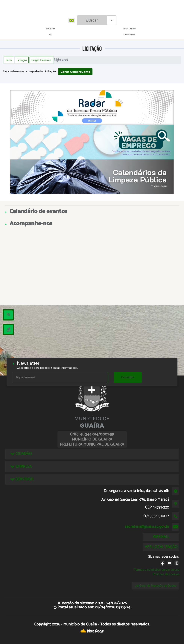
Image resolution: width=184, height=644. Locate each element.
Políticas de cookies (166, 574)
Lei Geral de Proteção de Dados (155, 586)
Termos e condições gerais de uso (157, 570)
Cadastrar (128, 377)
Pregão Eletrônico (41, 60)
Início (9, 60)
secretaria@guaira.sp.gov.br (147, 527)
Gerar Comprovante (75, 72)
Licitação (22, 60)
